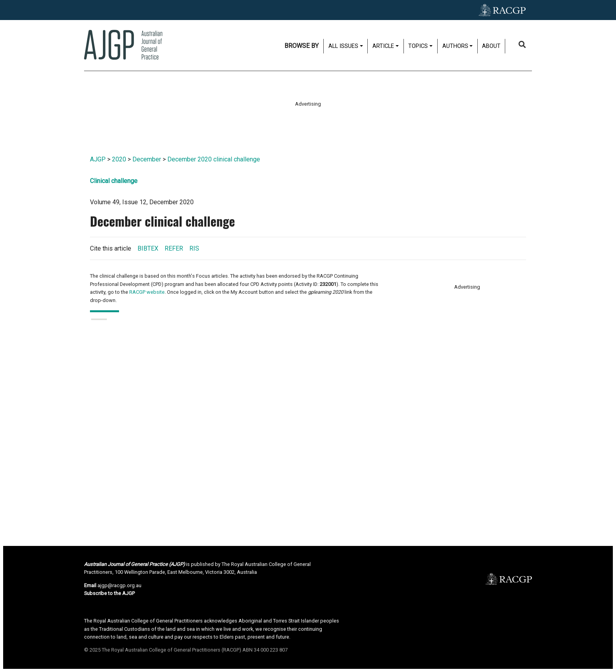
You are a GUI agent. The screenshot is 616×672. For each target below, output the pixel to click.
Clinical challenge (114, 181)
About (491, 46)
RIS (194, 248)
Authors (455, 46)
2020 (119, 159)
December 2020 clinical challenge (214, 159)
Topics (418, 46)
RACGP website (147, 292)
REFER (174, 248)
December (147, 159)
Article (383, 46)
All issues (343, 46)
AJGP (98, 159)
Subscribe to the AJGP (109, 593)
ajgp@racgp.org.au (119, 585)
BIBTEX (148, 248)
